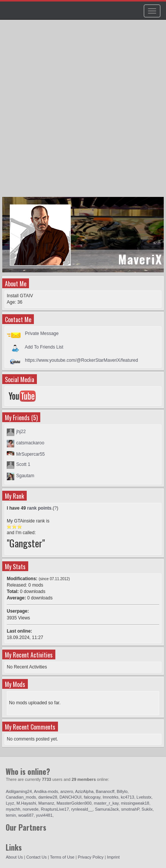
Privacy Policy (91, 857)
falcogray (92, 797)
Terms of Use (62, 857)
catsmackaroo (30, 443)
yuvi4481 (44, 815)
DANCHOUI (71, 797)
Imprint (113, 857)
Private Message (42, 333)
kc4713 (127, 797)
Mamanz (46, 803)
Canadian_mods (21, 797)
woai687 (26, 815)
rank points (39, 508)
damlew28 (48, 797)
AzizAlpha (85, 791)
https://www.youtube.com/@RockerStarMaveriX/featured (81, 360)
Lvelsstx (144, 797)
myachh (13, 809)
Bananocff (105, 791)
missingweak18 (135, 803)
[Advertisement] (83, 112)
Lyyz (10, 803)
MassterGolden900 (74, 803)
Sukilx (147, 809)
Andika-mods (46, 791)
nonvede (30, 809)
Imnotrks (111, 797)
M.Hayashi (26, 803)
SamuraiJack (107, 809)
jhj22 (21, 432)
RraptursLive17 (55, 809)
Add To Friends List (44, 347)
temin (11, 815)
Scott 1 (23, 464)
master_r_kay (106, 803)
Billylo (122, 791)
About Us (14, 857)
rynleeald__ (82, 809)
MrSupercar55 (30, 454)
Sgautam (25, 476)
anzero (67, 791)
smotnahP (130, 809)
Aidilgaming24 (19, 791)
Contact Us (37, 857)
